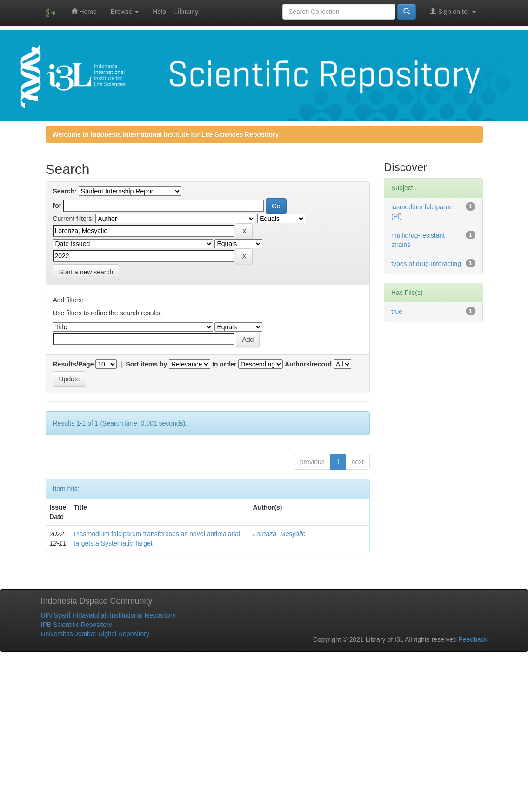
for (57, 206)
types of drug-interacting (426, 264)
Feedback (473, 639)
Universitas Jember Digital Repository (95, 634)
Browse (125, 12)
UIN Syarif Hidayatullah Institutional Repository (108, 615)
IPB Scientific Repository (77, 625)
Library (186, 12)
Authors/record (308, 364)
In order (224, 364)
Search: (65, 191)
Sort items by (147, 364)
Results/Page (74, 364)
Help (159, 12)
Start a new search (86, 272)
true (397, 312)
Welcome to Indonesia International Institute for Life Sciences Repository (166, 134)
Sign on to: (453, 11)
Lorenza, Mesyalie (280, 534)
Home (84, 11)
